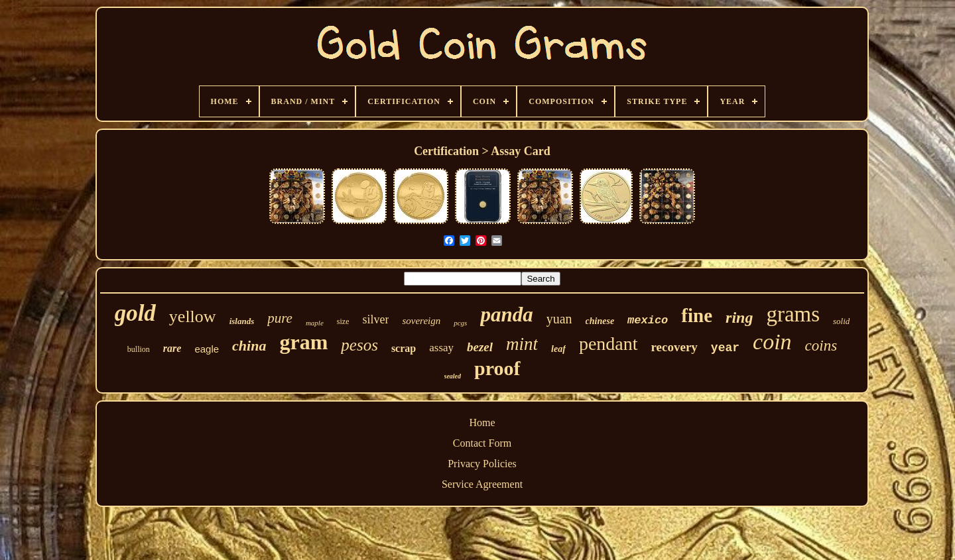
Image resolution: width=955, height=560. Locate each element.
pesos (359, 345)
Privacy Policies (482, 464)
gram (303, 342)
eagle (207, 349)
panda (506, 314)
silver (375, 319)
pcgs (460, 323)
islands (242, 321)
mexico (648, 320)
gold (135, 313)
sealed (453, 376)
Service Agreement (482, 484)
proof (497, 368)
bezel (480, 347)
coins (821, 346)
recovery (674, 347)
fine (697, 315)
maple (315, 323)
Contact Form (482, 443)
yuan (559, 319)
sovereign (421, 321)
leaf (558, 349)
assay (441, 348)
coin (772, 342)
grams (793, 314)
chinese (600, 321)
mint (522, 344)
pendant (608, 344)
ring (739, 317)
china (249, 346)
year (725, 348)
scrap (404, 348)
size (343, 321)
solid (841, 321)
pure (280, 318)
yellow (193, 316)
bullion (139, 349)
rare (172, 348)
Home (482, 422)
